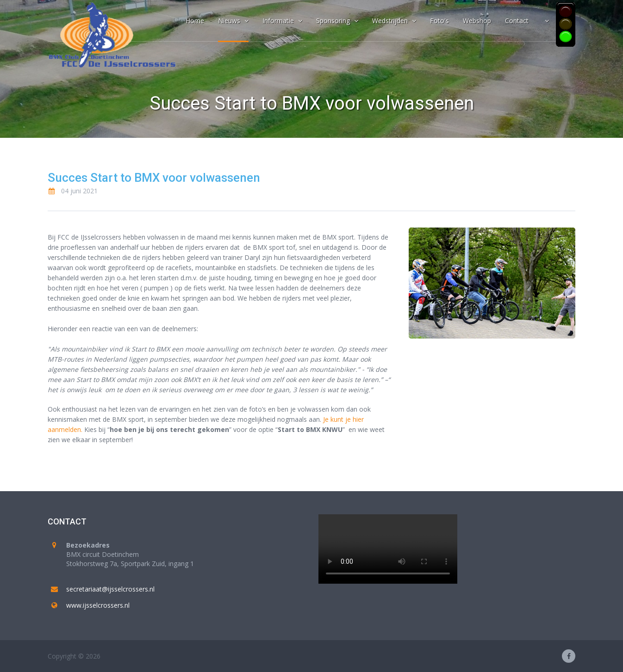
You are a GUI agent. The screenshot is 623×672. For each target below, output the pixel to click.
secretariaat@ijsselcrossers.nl (110, 589)
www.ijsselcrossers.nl (98, 605)
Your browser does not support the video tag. (388, 549)
